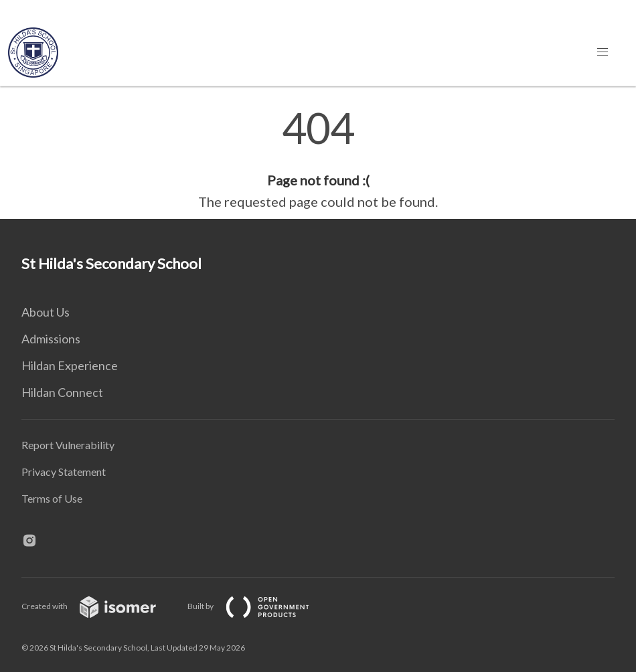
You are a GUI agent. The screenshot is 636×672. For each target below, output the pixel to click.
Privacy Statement (64, 472)
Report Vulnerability (68, 445)
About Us (46, 312)
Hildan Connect (62, 392)
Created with (99, 606)
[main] (318, 159)
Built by (259, 606)
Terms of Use (52, 498)
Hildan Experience (70, 365)
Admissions (51, 339)
